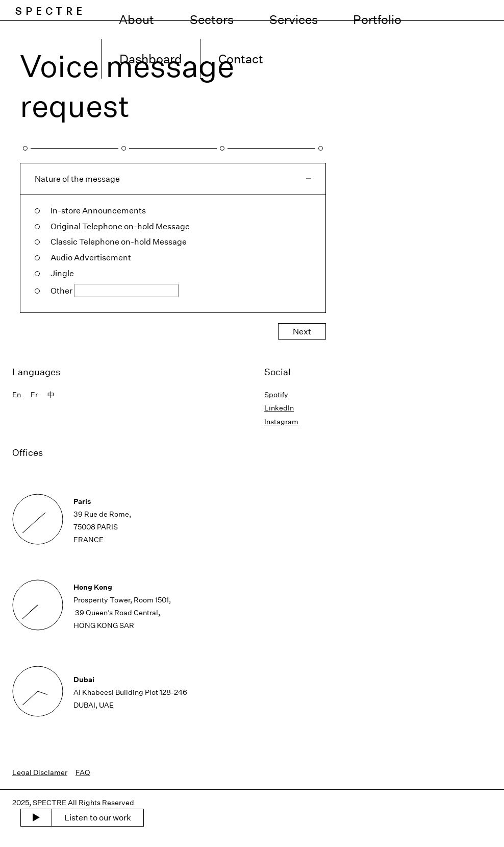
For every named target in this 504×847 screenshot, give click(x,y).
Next (302, 331)
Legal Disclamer (40, 772)
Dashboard (420, 10)
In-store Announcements (98, 210)
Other (61, 291)
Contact (478, 10)
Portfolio (361, 10)
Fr (34, 394)
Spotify (276, 394)
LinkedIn (279, 408)
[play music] (36, 818)
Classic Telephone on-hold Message (119, 241)
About (206, 10)
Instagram (281, 421)
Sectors (254, 10)
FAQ (83, 772)
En (17, 394)
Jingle (62, 273)
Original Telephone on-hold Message (120, 226)
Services (307, 10)
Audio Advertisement (91, 257)
